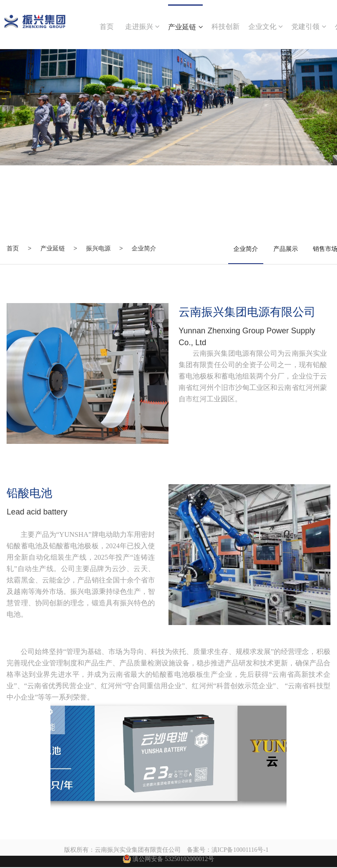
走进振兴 (142, 27)
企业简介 (247, 249)
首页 (107, 27)
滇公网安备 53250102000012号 (168, 859)
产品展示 (288, 249)
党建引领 (308, 27)
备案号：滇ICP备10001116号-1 (228, 850)
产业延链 (185, 27)
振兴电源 (98, 248)
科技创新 (226, 27)
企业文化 (265, 27)
